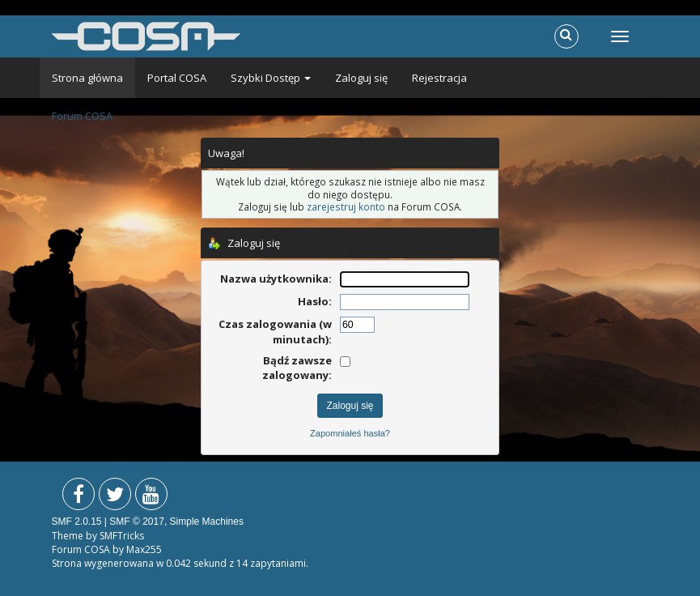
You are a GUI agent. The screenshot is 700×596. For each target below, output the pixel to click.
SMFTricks (122, 536)
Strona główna (87, 78)
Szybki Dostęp (271, 78)
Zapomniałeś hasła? (350, 433)
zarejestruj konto (346, 206)
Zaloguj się (361, 78)
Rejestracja (439, 78)
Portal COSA (177, 78)
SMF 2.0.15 (77, 521)
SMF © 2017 (137, 521)
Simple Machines (207, 521)
